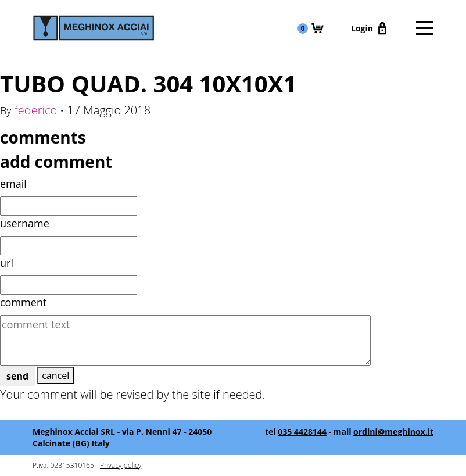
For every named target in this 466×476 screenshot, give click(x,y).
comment (23, 302)
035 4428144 (302, 432)
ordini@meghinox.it (393, 432)
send (17, 376)
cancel (55, 375)
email (13, 184)
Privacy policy (121, 465)
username (25, 223)
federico (36, 110)
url (7, 263)
